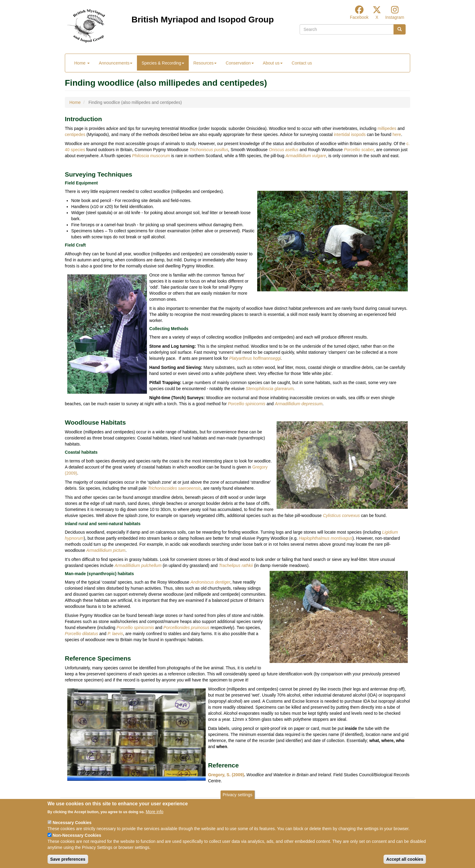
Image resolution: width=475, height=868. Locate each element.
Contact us (302, 63)
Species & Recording (163, 63)
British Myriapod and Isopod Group (203, 20)
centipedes (75, 134)
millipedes (387, 128)
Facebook (359, 17)
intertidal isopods (350, 134)
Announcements (116, 63)
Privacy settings (237, 801)
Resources (205, 63)
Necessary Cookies (72, 829)
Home (82, 63)
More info (154, 818)
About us (273, 63)
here (397, 134)
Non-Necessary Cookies (77, 842)
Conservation (240, 63)
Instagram (395, 17)
